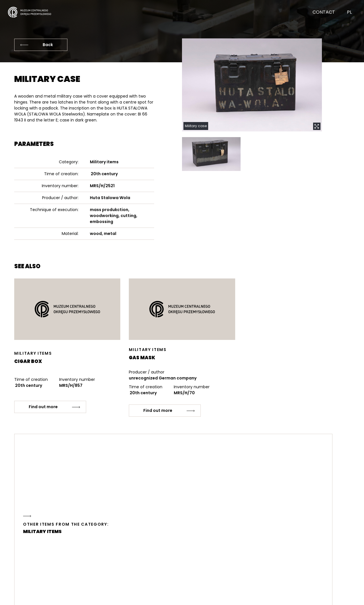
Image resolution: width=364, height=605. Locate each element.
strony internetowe (327, 597)
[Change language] (343, 17)
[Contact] (317, 17)
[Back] (41, 45)
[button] (252, 85)
